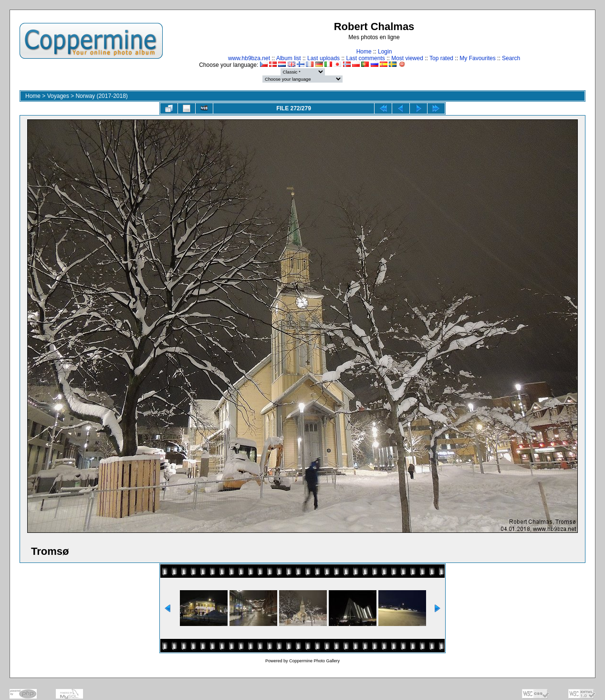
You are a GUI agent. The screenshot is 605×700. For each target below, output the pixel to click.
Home (364, 52)
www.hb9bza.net (249, 58)
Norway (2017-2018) (101, 96)
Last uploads (323, 58)
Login (385, 52)
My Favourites (477, 58)
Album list (289, 58)
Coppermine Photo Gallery (314, 661)
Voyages (58, 96)
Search (511, 58)
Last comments (365, 58)
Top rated (441, 58)
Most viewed (407, 58)
